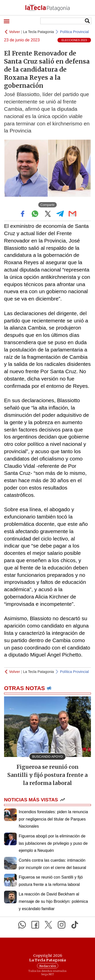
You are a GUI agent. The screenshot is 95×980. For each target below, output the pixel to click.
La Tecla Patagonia (39, 32)
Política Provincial (74, 32)
